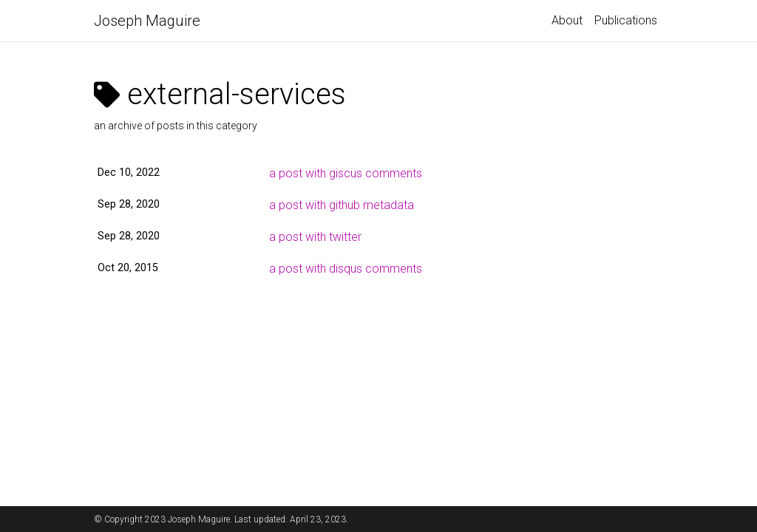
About (567, 20)
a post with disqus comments (346, 269)
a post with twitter (315, 237)
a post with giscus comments (346, 173)
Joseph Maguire (147, 21)
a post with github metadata (342, 205)
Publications (626, 20)
